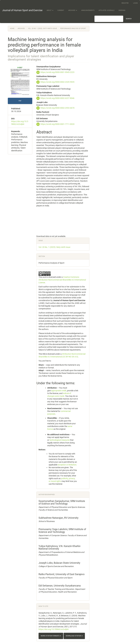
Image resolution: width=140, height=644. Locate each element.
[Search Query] (109, 19)
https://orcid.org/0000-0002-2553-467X (57, 108)
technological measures (60, 440)
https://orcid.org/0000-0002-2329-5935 (57, 82)
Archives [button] (73, 10)
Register (125, 3)
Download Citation (74, 636)
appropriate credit (59, 391)
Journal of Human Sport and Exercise (22, 10)
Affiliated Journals (107, 10)
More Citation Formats (51, 636)
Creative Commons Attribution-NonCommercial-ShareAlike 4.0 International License (62, 280)
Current (61, 10)
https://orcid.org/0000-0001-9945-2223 (57, 72)
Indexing (122, 10)
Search (129, 19)
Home (12, 28)
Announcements (88, 10)
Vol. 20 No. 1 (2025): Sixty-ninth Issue (42, 28)
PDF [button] (20, 101)
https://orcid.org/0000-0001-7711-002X (57, 124)
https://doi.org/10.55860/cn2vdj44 (54, 629)
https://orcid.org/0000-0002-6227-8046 (57, 98)
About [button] (50, 10)
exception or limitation (67, 465)
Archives (21, 28)
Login (135, 3)
